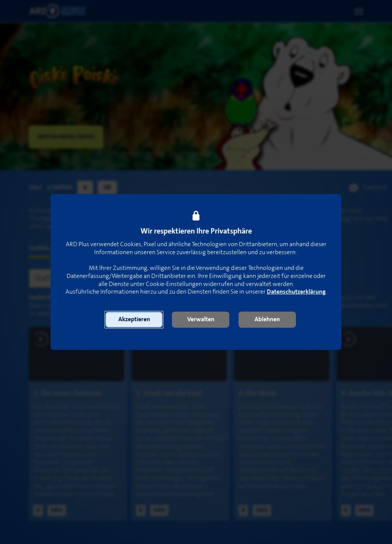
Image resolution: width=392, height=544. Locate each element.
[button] (134, 320)
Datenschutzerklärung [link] (296, 292)
